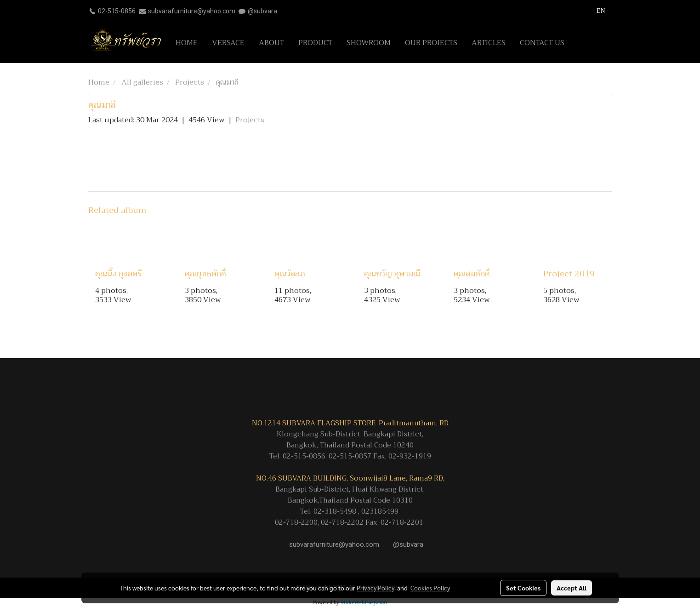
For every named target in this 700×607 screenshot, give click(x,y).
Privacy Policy (376, 588)
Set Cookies (523, 588)
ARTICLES (489, 43)
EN (596, 11)
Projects (250, 120)
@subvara (262, 11)
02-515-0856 (117, 11)
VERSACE (228, 43)
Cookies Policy (430, 588)
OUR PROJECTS (431, 43)
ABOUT (271, 43)
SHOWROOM (369, 43)
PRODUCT (315, 43)
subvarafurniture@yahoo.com (192, 11)
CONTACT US (542, 43)
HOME (187, 43)
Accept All (572, 588)
